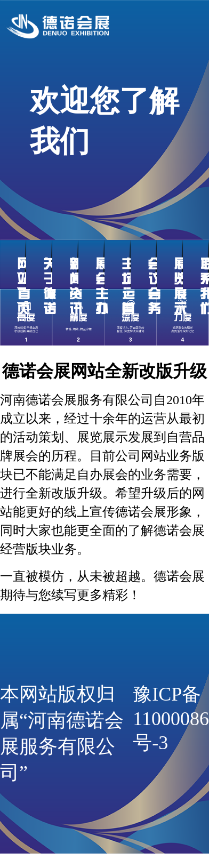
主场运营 (128, 287)
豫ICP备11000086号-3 (171, 718)
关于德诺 (50, 287)
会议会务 (154, 287)
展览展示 (180, 287)
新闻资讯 (76, 287)
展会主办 (102, 287)
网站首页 (23, 287)
